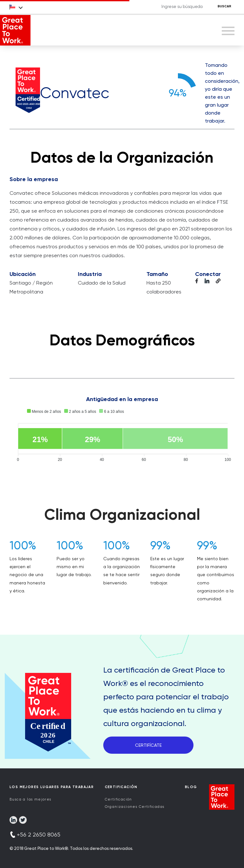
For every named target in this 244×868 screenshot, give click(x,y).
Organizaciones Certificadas (135, 807)
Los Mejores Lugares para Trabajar (52, 787)
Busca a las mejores (30, 799)
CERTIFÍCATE (148, 745)
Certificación (119, 799)
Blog (191, 787)
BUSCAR (224, 6)
